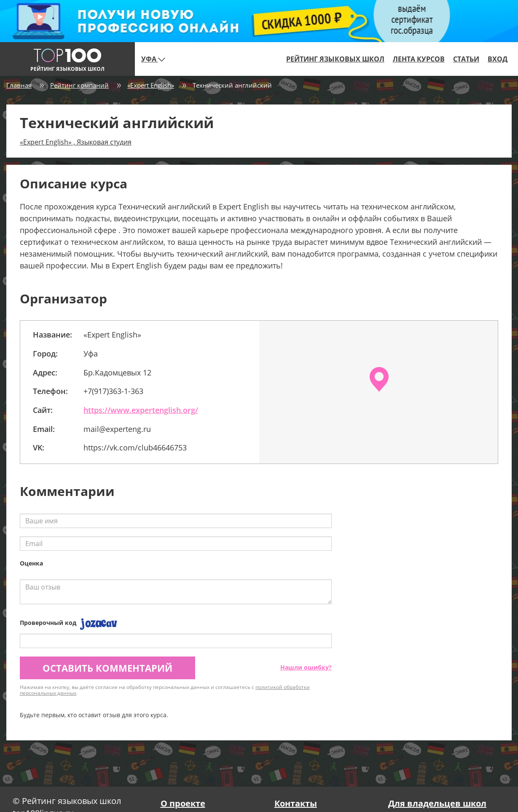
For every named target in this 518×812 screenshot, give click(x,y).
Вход (498, 59)
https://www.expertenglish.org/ (141, 410)
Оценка (31, 563)
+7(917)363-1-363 (113, 391)
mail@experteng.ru (117, 429)
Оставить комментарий (107, 668)
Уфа (153, 59)
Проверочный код (48, 623)
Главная (19, 85)
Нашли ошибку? (306, 667)
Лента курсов (419, 59)
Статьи (466, 59)
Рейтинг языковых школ (335, 59)
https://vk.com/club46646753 (135, 448)
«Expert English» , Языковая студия (76, 142)
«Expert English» (151, 85)
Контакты (296, 803)
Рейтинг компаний (79, 85)
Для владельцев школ (437, 803)
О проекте (183, 803)
